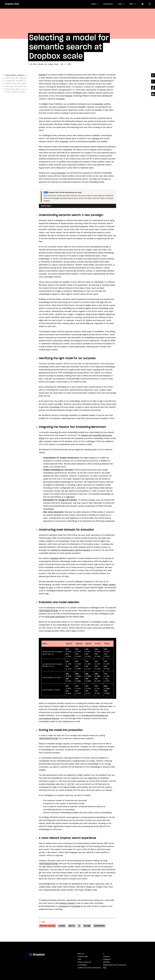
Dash (131, 4)
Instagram (63, 906)
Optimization (99, 926)
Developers (108, 4)
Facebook (76, 906)
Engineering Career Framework (115, 965)
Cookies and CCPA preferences (89, 968)
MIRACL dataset (109, 585)
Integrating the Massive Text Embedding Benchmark (16, 81)
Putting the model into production (16, 89)
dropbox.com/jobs (67, 903)
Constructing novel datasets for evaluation (16, 84)
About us (81, 954)
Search (72, 926)
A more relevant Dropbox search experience (16, 92)
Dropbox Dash (69, 716)
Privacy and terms (84, 962)
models (62, 926)
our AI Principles (59, 173)
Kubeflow (55, 558)
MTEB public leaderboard (55, 617)
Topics (94, 4)
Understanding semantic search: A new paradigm (16, 75)
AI (79, 926)
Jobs (120, 4)
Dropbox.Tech (12, 4)
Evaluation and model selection (16, 86)
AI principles (82, 965)
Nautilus (42, 75)
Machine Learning (47, 926)
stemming (99, 104)
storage (87, 926)
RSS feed (106, 962)
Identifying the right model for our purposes (16, 78)
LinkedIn (106, 957)
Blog (105, 968)
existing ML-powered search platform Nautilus (71, 550)
